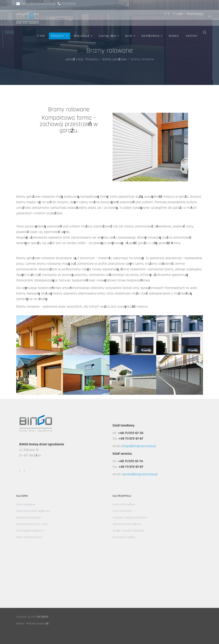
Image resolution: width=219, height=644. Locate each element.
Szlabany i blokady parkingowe (130, 518)
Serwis (174, 36)
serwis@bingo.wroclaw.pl (140, 474)
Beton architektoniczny (29, 537)
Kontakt (192, 36)
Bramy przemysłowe (124, 504)
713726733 (69, 4)
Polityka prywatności (38, 624)
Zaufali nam (107, 36)
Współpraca (150, 36)
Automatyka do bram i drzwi (32, 524)
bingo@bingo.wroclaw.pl (36, 4)
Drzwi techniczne (122, 511)
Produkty (58, 36)
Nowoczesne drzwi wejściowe (33, 511)
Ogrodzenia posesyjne (28, 518)
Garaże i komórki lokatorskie (128, 531)
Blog (129, 36)
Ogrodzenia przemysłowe (127, 524)
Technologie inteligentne (30, 531)
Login (179, 14)
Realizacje (82, 36)
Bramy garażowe (114, 59)
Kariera (20, 624)
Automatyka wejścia (124, 537)
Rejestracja (195, 14)
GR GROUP (43, 617)
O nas (41, 36)
